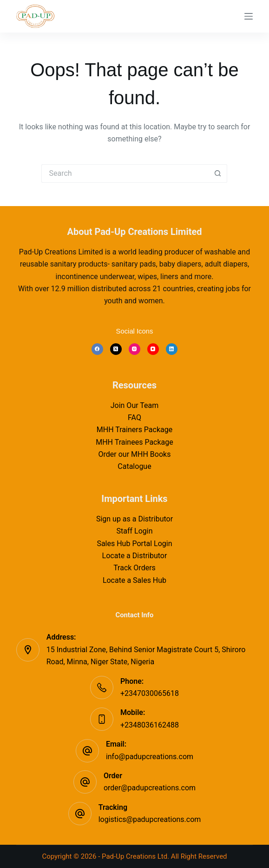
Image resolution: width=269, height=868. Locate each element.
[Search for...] (125, 174)
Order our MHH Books (135, 454)
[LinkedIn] (172, 349)
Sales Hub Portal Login (134, 544)
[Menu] (249, 16)
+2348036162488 (150, 725)
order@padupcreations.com (150, 788)
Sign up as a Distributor (134, 519)
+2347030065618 (150, 693)
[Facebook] (97, 349)
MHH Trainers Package (134, 430)
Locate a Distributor (135, 556)
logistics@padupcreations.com (150, 819)
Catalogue (134, 466)
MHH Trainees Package (134, 442)
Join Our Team (135, 405)
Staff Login (134, 531)
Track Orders (134, 568)
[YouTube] (153, 349)
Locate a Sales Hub (134, 580)
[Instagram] (134, 349)
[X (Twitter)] (116, 349)
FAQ (134, 417)
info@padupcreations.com (150, 757)
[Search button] (218, 174)
